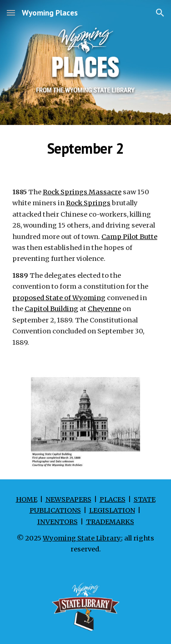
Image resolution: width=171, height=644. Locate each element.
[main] (86, 148)
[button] (11, 13)
